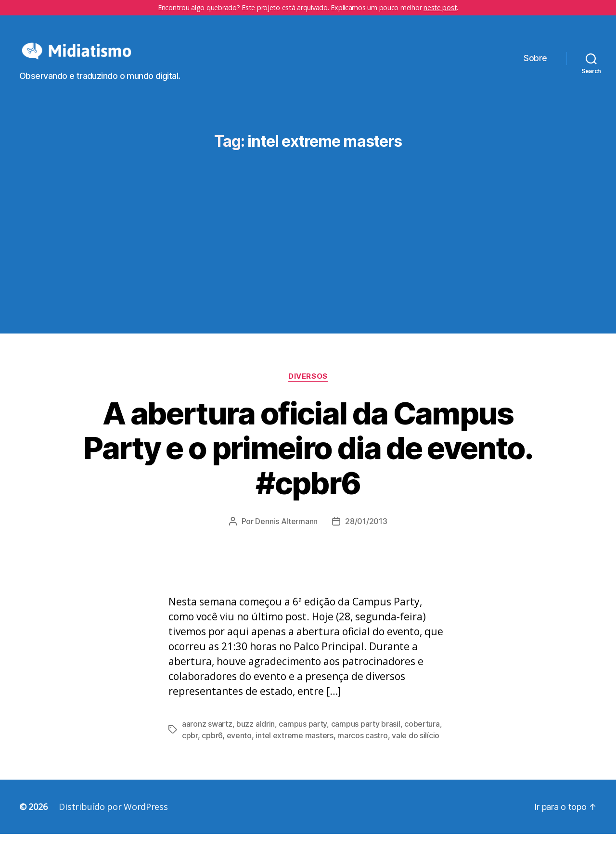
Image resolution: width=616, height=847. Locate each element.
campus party (303, 737)
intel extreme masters (294, 748)
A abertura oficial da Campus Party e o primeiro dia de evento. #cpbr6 (308, 461)
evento (239, 748)
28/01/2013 (366, 534)
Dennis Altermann (286, 534)
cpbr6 (212, 748)
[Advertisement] (308, 235)
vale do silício (416, 748)
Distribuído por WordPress (113, 820)
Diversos (308, 389)
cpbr (190, 748)
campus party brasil (366, 737)
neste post (440, 7)
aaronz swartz (207, 737)
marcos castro (363, 748)
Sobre (535, 65)
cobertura (422, 737)
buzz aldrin (256, 737)
